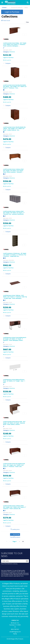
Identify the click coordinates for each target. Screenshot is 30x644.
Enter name (1, 559)
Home (4, 8)
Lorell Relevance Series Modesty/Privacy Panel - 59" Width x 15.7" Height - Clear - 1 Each (14, 381)
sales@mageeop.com (15, 632)
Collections (12, 52)
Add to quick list (7, 60)
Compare (7, 64)
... (9, 8)
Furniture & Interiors (17, 8)
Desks (26, 8)
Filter (27, 22)
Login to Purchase (12, 12)
